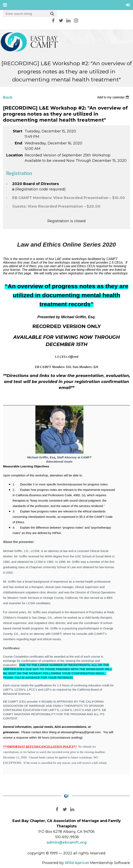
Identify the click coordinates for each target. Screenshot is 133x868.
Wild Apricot (77, 863)
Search (52, 14)
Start (17, 131)
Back (8, 97)
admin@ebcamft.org (67, 842)
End (18, 143)
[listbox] (114, 97)
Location (14, 155)
